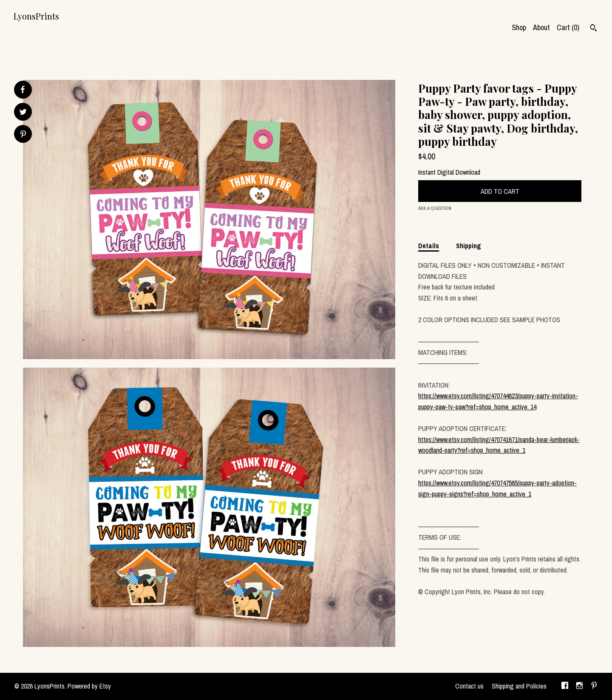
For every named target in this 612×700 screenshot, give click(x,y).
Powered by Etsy (89, 686)
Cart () (568, 27)
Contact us (469, 686)
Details (429, 246)
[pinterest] (594, 686)
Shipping (469, 246)
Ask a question (435, 208)
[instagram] (579, 686)
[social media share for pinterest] (23, 135)
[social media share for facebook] (23, 90)
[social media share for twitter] (23, 113)
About (541, 27)
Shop (519, 27)
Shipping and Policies (519, 686)
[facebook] (565, 686)
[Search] (594, 29)
